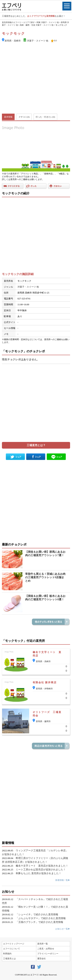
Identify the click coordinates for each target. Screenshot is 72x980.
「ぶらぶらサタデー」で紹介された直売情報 (41, 918)
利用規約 (7, 954)
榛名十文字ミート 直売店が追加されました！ (42, 866)
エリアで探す (29, 22)
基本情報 (8, 117)
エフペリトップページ (14, 944)
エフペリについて (12, 949)
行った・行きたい (45, 117)
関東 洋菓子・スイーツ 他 (48, 22)
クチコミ (24, 117)
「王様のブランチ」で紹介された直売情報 (39, 922)
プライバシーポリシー (48, 954)
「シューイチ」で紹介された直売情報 (37, 914)
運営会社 (41, 958)
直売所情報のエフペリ (12, 22)
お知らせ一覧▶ (63, 929)
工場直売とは (9, 958)
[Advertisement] (36, 78)
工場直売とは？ (36, 445)
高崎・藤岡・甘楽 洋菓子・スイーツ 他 (37, 25)
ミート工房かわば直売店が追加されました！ (41, 870)
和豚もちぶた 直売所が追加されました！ (38, 873)
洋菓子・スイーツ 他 (38, 41)
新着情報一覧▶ (63, 880)
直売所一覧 (43, 944)
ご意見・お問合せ (46, 949)
